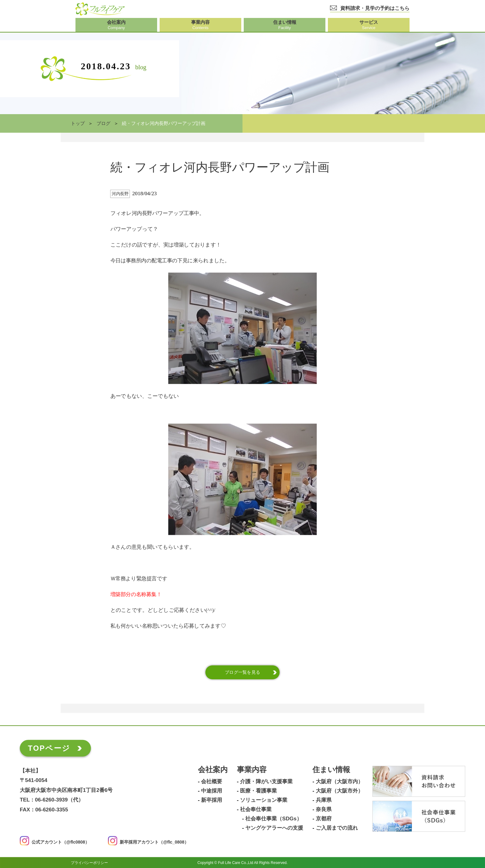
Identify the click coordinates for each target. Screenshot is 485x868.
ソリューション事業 (264, 800)
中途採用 (212, 791)
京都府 (324, 819)
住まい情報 (331, 770)
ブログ (103, 123)
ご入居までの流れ (337, 828)
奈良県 (324, 810)
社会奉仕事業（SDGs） (273, 819)
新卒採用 (212, 800)
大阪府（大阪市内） (339, 782)
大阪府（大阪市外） (339, 791)
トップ (78, 123)
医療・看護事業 (258, 791)
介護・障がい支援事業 (266, 782)
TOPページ (49, 748)
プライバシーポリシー (89, 862)
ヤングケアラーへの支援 (274, 828)
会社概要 (212, 782)
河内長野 (120, 194)
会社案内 (213, 770)
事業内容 (252, 770)
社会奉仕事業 (256, 810)
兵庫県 (324, 800)
